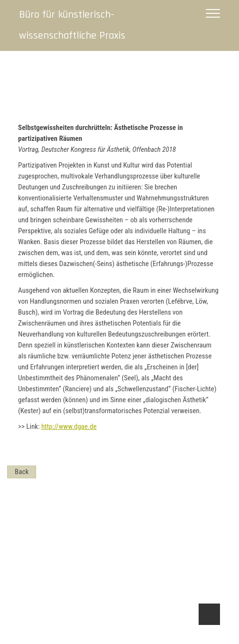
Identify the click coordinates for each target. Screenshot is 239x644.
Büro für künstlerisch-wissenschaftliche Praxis (72, 25)
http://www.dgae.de (69, 426)
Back (22, 472)
